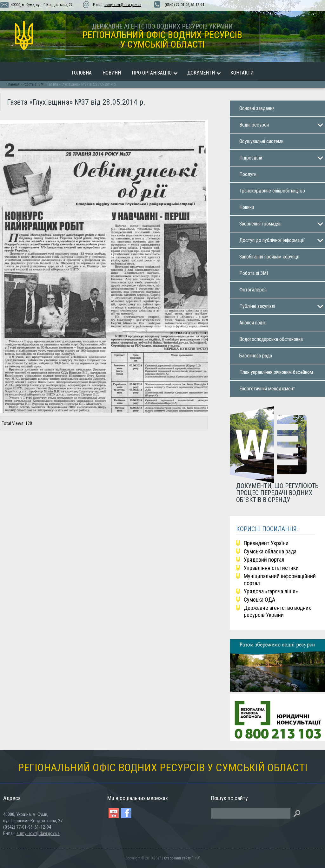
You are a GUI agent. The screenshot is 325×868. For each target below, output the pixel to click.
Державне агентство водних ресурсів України (277, 611)
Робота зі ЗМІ (254, 273)
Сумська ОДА (259, 600)
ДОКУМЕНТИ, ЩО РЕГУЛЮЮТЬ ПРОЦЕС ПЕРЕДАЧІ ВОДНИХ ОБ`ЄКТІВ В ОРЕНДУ (277, 493)
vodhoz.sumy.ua (24, 36)
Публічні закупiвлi (257, 306)
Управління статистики (271, 568)
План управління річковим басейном (276, 372)
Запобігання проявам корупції (269, 257)
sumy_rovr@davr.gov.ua (123, 5)
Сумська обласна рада (270, 551)
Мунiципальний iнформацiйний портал (280, 580)
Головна (82, 73)
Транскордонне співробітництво (272, 191)
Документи (201, 73)
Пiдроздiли (251, 158)
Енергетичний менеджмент (267, 389)
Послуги (248, 174)
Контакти (242, 73)
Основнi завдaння (257, 108)
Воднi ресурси (254, 125)
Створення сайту (177, 858)
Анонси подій (252, 323)
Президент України (266, 543)
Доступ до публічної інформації (272, 240)
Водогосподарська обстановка (271, 339)
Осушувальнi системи (261, 141)
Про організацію (152, 73)
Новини (112, 73)
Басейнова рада (256, 356)
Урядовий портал (264, 560)
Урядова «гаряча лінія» (271, 591)
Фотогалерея (253, 290)
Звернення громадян (260, 224)
